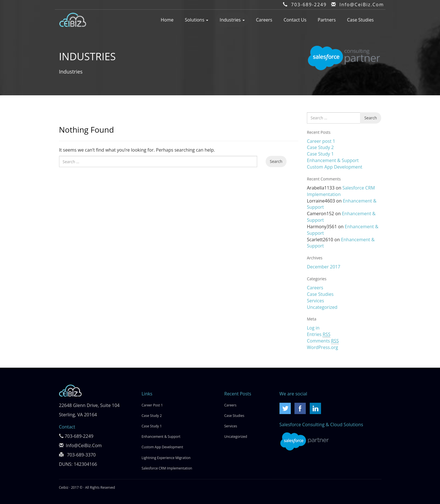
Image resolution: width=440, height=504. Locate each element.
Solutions (197, 20)
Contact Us (295, 20)
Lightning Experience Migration (166, 458)
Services (316, 301)
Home (167, 20)
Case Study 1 (320, 154)
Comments (323, 341)
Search (276, 161)
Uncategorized (322, 307)
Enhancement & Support (333, 160)
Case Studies (360, 20)
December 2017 (324, 267)
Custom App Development (335, 167)
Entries (319, 334)
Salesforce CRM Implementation (167, 468)
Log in (313, 328)
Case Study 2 (320, 147)
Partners (327, 20)
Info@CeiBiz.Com (362, 5)
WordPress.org (322, 347)
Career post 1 (321, 141)
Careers (264, 20)
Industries (232, 20)
